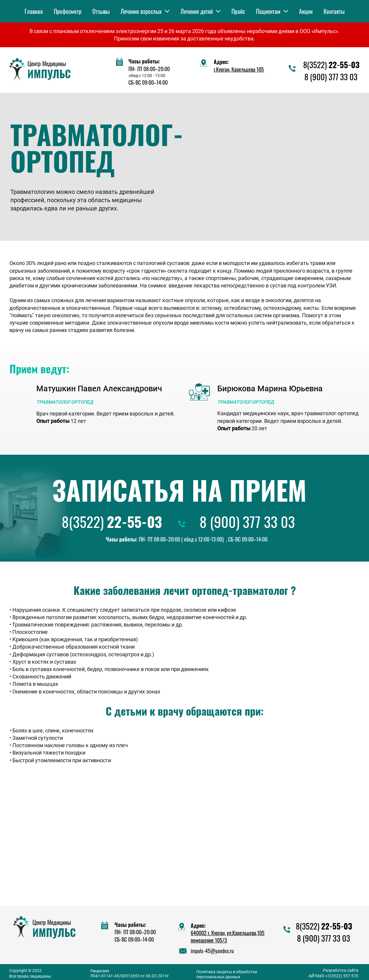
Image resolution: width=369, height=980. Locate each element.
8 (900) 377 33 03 (331, 77)
